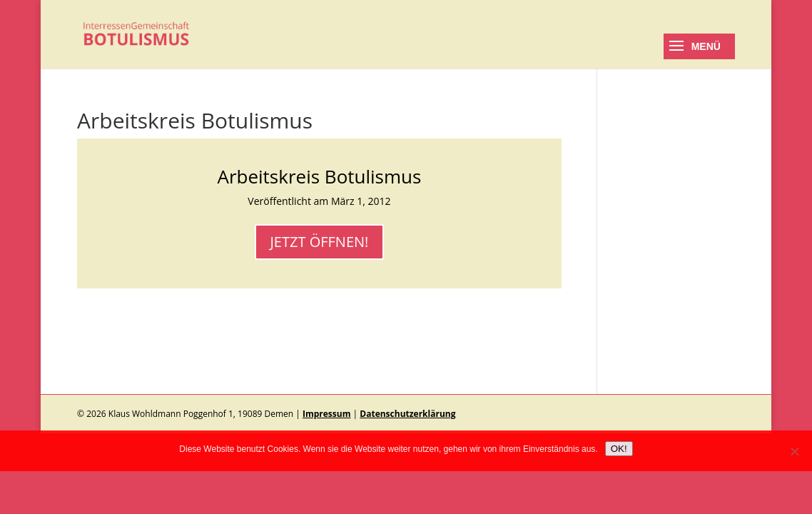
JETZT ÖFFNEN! (320, 242)
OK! (619, 449)
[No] (794, 451)
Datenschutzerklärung (407, 414)
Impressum (327, 414)
